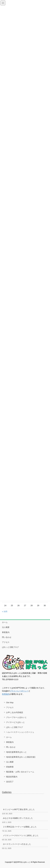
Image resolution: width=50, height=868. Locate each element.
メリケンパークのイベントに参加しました (21, 835)
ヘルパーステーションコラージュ (20, 732)
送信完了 (10, 782)
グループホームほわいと (16, 717)
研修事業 (10, 767)
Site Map (10, 703)
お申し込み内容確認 (15, 712)
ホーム (5, 622)
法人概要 (6, 627)
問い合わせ (7, 637)
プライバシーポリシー (19, 691)
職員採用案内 (12, 777)
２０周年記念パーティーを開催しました (20, 827)
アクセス (6, 642)
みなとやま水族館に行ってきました (18, 818)
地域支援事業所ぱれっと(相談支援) (21, 757)
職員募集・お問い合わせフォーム (20, 772)
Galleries (7, 792)
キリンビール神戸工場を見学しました (19, 809)
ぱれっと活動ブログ (10, 647)
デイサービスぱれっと (15, 722)
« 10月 (5, 611)
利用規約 (6, 694)
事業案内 (6, 632)
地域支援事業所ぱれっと (16, 752)
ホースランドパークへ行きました (17, 844)
